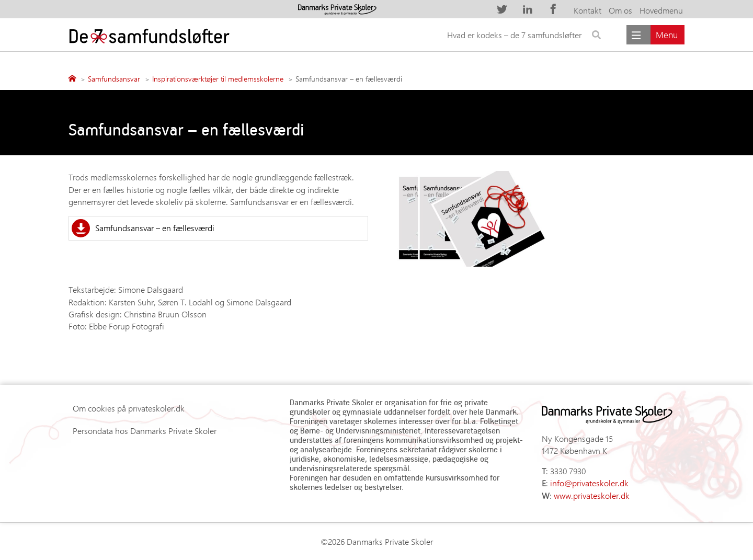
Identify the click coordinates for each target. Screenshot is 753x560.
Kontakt (587, 10)
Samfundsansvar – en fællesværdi (155, 228)
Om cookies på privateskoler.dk (129, 408)
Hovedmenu (661, 10)
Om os (620, 10)
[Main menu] (655, 35)
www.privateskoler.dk (592, 495)
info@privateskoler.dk (589, 483)
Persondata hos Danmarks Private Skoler (145, 431)
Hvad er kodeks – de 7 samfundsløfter (514, 35)
